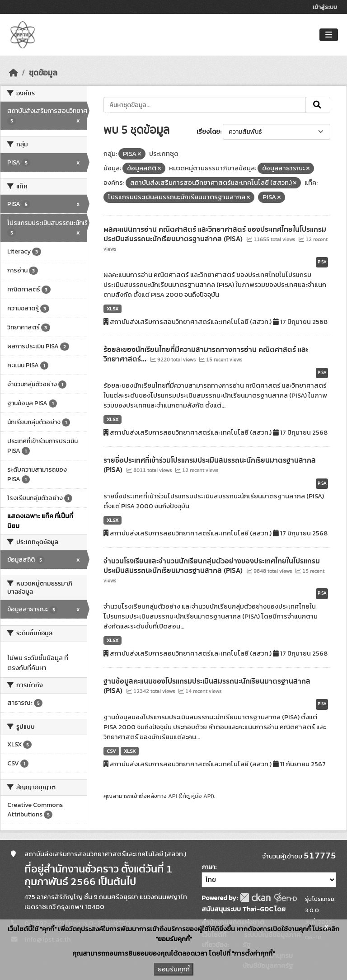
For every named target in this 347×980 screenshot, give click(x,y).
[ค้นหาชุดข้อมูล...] (205, 105)
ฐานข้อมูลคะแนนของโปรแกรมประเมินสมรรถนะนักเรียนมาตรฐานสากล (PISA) (207, 686)
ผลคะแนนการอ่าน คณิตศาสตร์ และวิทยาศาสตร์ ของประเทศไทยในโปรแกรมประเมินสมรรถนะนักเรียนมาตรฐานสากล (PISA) (215, 234)
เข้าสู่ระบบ (325, 7)
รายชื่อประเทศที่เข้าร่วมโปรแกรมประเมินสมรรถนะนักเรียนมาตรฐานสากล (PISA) (210, 465)
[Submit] (318, 105)
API (173, 796)
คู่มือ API (202, 796)
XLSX (113, 309)
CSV (111, 751)
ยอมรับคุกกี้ (174, 969)
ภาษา (208, 867)
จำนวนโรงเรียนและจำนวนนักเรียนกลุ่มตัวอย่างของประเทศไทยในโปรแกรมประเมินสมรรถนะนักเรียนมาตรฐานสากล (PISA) (212, 566)
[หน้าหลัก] (14, 73)
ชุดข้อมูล (43, 73)
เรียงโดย (208, 132)
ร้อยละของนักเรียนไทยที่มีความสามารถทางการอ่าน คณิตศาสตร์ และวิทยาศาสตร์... (206, 354)
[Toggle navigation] (329, 35)
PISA (322, 262)
